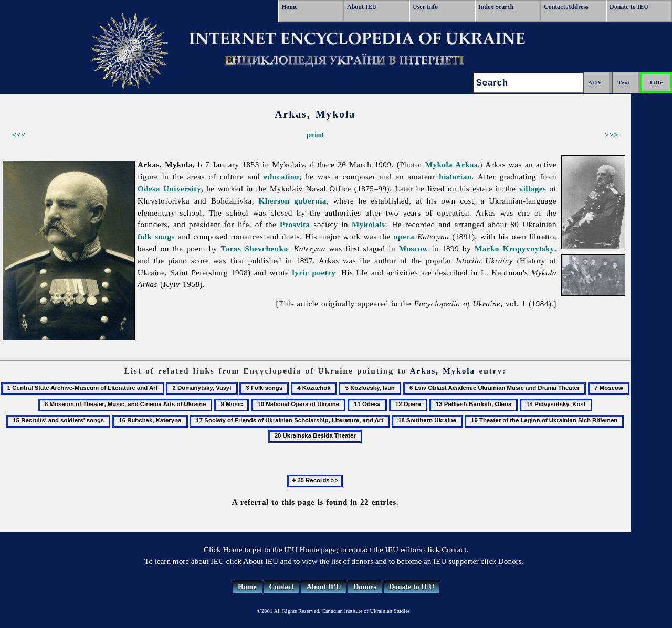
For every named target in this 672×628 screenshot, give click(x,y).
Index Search (496, 7)
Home (290, 7)
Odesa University (169, 189)
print (315, 135)
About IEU (362, 7)
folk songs (156, 236)
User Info (425, 7)
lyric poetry (314, 273)
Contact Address (566, 7)
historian (455, 177)
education (282, 177)
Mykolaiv (369, 224)
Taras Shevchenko (255, 248)
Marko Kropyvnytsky (514, 248)
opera (404, 236)
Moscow (414, 248)
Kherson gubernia (293, 201)
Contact (282, 587)
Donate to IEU (629, 7)
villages (533, 189)
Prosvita (295, 224)
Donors (365, 587)
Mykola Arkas (451, 164)
